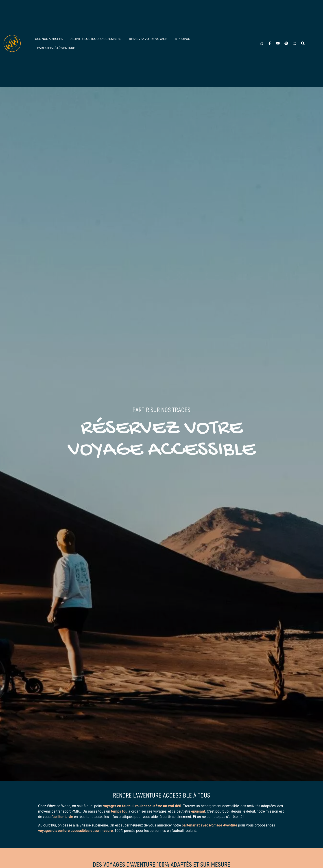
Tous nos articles (48, 39)
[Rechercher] (303, 43)
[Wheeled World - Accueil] (12, 44)
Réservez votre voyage (148, 39)
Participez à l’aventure (56, 48)
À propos (182, 39)
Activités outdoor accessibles (96, 39)
